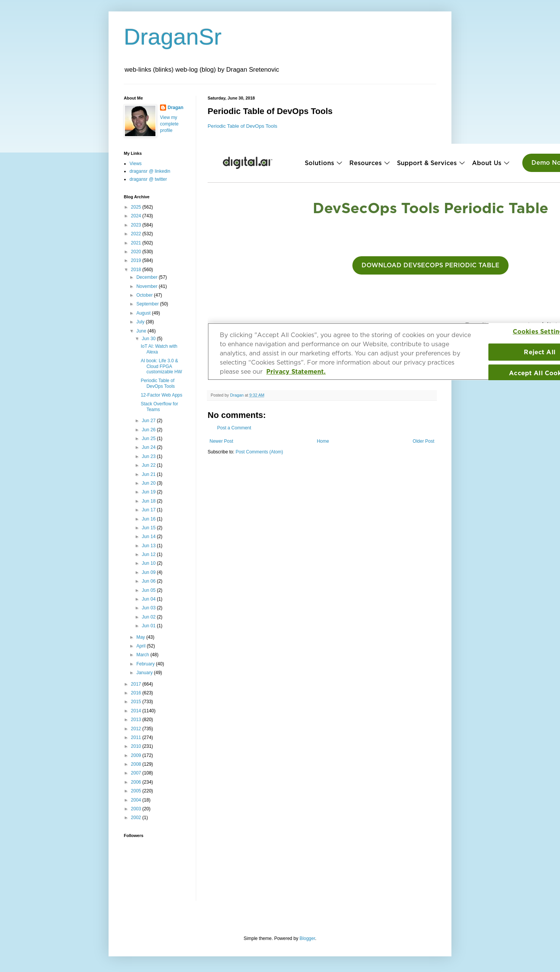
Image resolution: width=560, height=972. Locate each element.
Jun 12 (149, 554)
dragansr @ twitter (148, 179)
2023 (137, 225)
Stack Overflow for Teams (159, 406)
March (143, 655)
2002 (137, 818)
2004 (137, 800)
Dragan (175, 108)
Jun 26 (149, 430)
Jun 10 (149, 563)
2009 (137, 755)
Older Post (423, 441)
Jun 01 (149, 626)
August (144, 313)
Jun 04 (149, 599)
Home (323, 441)
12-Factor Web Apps (161, 395)
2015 (137, 702)
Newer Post (221, 441)
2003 (137, 809)
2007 (137, 773)
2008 (137, 764)
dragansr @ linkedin (150, 171)
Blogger (307, 938)
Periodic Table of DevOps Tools (242, 126)
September (148, 304)
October (145, 295)
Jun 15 (149, 528)
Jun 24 (149, 447)
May (141, 637)
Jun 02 (149, 617)
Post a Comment (234, 428)
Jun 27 (149, 421)
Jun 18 (149, 501)
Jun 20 (149, 483)
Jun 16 (149, 519)
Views (136, 164)
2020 (137, 252)
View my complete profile (169, 124)
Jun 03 (149, 608)
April (142, 646)
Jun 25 (149, 439)
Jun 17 (149, 510)
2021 (137, 243)
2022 (137, 234)
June (142, 331)
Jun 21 (149, 474)
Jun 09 (149, 572)
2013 (137, 720)
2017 (137, 684)
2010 (137, 746)
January (145, 673)
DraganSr (173, 37)
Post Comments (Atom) (259, 452)
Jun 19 (149, 492)
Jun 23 (149, 456)
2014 (137, 711)
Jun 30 (149, 339)
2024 (137, 216)
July (141, 322)
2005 (137, 791)
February (146, 664)
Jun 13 (149, 546)
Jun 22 (149, 465)
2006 (137, 782)
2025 (137, 207)
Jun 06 (149, 581)
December (148, 277)
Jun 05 (149, 590)
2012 (137, 729)
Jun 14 (149, 537)
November (148, 286)
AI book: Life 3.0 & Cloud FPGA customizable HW (161, 366)
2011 (137, 737)
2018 (137, 270)
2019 (137, 260)
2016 (137, 693)
